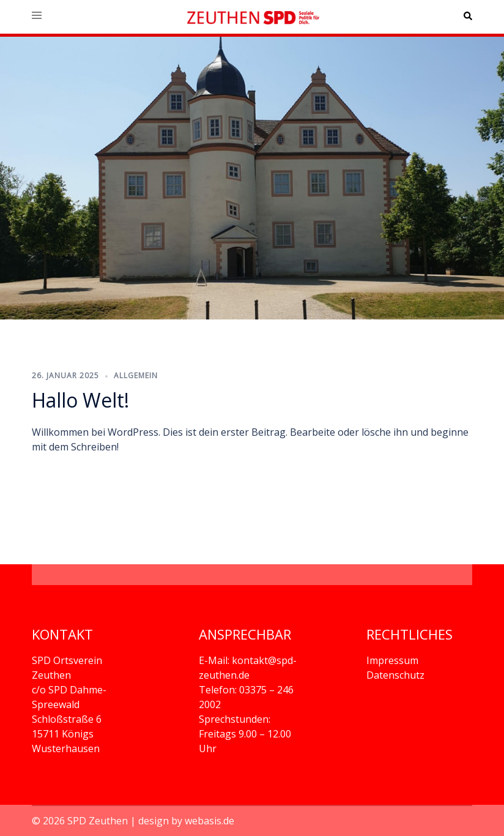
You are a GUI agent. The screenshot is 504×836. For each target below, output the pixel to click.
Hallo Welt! (80, 400)
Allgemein (136, 375)
